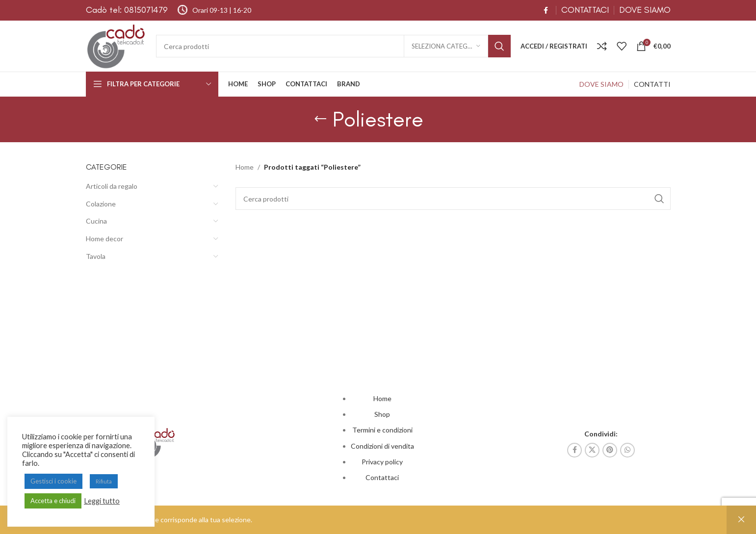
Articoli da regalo (112, 186)
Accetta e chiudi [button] (53, 501)
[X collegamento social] (592, 450)
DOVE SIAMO (645, 10)
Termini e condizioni (382, 430)
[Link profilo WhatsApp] (627, 450)
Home (245, 167)
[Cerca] (333, 46)
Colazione (101, 204)
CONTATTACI (585, 10)
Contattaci (382, 477)
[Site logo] (116, 45)
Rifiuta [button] (104, 481)
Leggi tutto (102, 501)
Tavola (96, 256)
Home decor (104, 239)
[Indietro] (320, 119)
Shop (382, 414)
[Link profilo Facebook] (546, 11)
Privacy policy (382, 462)
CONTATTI (652, 84)
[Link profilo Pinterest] (610, 450)
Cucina (96, 221)
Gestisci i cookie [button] (53, 481)
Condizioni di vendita (382, 446)
